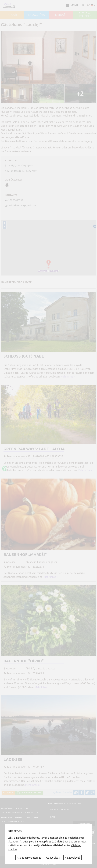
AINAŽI (12, 15)
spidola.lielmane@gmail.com (22, 206)
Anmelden (84, 824)
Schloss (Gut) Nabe (24, 356)
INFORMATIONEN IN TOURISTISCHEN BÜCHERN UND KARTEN (20, 819)
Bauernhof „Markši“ (25, 555)
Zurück (9, 793)
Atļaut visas (53, 858)
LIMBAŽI (61, 15)
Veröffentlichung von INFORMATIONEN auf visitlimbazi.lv (20, 810)
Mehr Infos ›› (68, 377)
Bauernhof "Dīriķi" (24, 661)
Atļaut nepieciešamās (29, 858)
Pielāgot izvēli (72, 858)
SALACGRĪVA (36, 15)
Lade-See (13, 760)
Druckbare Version (31, 793)
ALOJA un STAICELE (85, 15)
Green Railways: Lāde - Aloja (34, 449)
